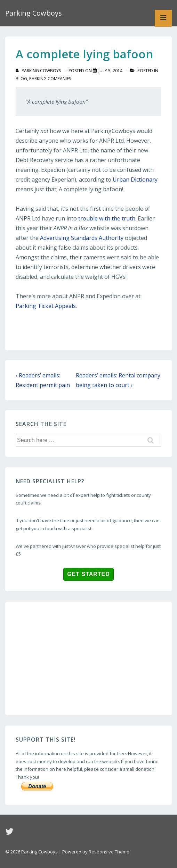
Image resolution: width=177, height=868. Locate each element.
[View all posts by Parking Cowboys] (39, 71)
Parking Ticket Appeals (46, 306)
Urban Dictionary (135, 180)
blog (21, 79)
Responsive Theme (109, 852)
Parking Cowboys (34, 13)
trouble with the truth (107, 218)
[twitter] (10, 834)
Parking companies (50, 79)
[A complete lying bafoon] (110, 71)
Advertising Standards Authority (82, 238)
